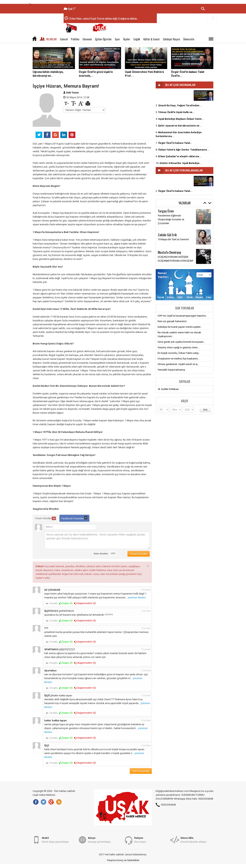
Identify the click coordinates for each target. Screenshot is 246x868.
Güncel (64, 39)
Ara (205, 410)
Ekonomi (87, 39)
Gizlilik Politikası (170, 389)
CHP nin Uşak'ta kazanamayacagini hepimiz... (183, 316)
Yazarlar (51, 39)
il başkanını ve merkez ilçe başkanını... (179, 359)
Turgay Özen (166, 211)
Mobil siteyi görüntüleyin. (56, 840)
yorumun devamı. (137, 598)
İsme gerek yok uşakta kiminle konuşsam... (181, 342)
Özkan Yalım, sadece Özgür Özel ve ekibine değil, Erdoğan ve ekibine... (104, 18)
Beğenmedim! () (85, 603)
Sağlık (137, 39)
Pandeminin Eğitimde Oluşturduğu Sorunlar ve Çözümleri (171, 219)
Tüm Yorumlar (141, 771)
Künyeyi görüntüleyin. (100, 840)
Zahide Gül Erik (167, 235)
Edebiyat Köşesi (171, 39)
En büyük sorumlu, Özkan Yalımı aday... (179, 353)
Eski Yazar (73, 93)
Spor (117, 39)
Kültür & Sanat (152, 39)
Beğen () (66, 603)
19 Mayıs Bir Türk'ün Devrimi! (173, 239)
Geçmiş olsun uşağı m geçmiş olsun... (178, 347)
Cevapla (52, 603)
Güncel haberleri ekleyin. (194, 840)
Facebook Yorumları (74, 518)
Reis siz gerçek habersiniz (172, 321)
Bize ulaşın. (140, 840)
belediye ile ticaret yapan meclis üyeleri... (180, 327)
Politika (75, 39)
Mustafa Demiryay (169, 252)
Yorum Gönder (46, 518)
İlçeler (127, 39)
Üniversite (189, 39)
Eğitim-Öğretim (103, 39)
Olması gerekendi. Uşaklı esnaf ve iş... (178, 364)
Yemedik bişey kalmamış (171, 370)
